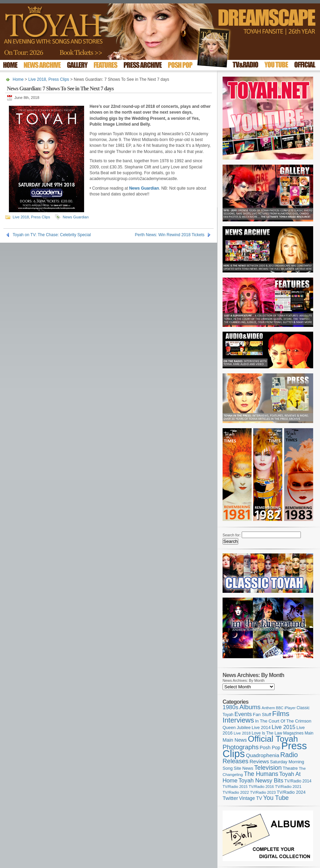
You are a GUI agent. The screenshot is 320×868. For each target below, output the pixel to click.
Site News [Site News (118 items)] (244, 768)
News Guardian (76, 217)
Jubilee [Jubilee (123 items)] (244, 727)
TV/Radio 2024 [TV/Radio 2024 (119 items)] (291, 792)
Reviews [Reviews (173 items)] (259, 761)
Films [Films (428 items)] (281, 713)
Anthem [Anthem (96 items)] (268, 708)
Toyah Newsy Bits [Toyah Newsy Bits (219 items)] (261, 781)
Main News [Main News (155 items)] (235, 740)
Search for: (232, 535)
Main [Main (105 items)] (309, 733)
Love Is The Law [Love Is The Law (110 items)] (267, 733)
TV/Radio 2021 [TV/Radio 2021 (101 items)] (288, 787)
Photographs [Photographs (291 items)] (241, 747)
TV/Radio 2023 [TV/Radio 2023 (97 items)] (263, 792)
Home (18, 79)
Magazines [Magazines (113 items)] (293, 733)
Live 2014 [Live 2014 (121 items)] (261, 727)
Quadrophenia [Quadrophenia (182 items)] (263, 755)
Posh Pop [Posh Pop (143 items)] (270, 748)
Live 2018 (37, 79)
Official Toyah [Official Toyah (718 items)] (273, 739)
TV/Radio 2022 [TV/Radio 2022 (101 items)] (236, 792)
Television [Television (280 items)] (268, 768)
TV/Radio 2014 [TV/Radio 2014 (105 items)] (298, 781)
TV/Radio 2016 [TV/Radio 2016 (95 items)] (261, 787)
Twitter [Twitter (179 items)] (230, 798)
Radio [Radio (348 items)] (289, 755)
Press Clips (59, 79)
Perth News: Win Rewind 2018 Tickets (170, 235)
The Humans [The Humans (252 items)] (261, 774)
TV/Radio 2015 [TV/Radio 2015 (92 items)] (235, 787)
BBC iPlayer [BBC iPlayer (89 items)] (286, 708)
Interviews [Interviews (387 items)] (238, 720)
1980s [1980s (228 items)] (230, 707)
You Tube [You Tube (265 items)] (276, 798)
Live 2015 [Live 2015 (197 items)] (284, 727)
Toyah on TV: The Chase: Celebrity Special (52, 235)
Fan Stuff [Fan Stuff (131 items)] (262, 714)
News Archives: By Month (244, 680)
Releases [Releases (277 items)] (236, 761)
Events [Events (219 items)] (243, 714)
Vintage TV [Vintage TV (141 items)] (250, 798)
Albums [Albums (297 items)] (250, 707)
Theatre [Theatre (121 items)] (290, 768)
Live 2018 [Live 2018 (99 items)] (242, 733)
